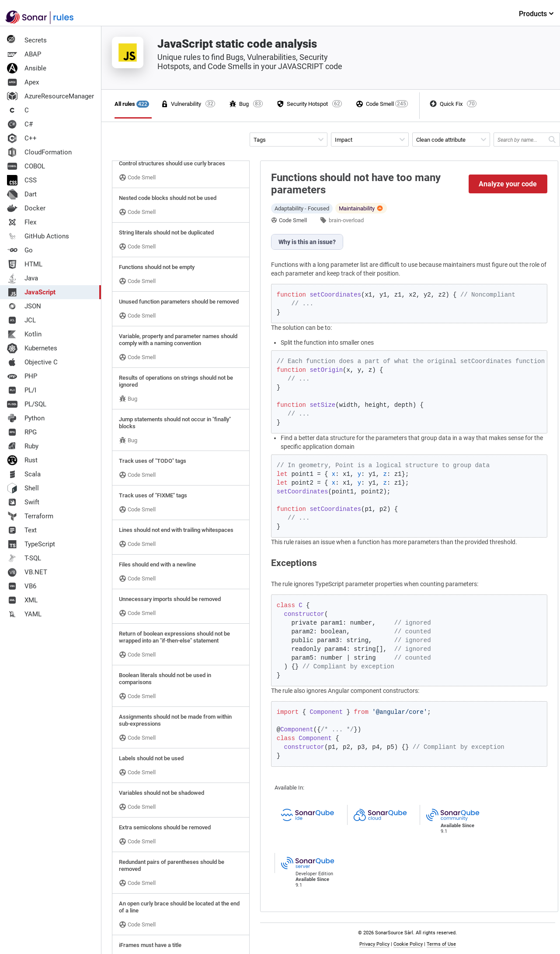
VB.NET (27, 572)
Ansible (27, 68)
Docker (26, 208)
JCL (21, 320)
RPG (22, 432)
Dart (22, 194)
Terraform (30, 516)
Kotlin (24, 334)
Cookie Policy (408, 944)
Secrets (27, 40)
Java (23, 278)
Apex (23, 82)
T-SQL (24, 558)
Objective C (32, 362)
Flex (22, 222)
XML (22, 600)
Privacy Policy (374, 944)
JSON (24, 306)
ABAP (24, 54)
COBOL (26, 166)
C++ (22, 138)
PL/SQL (27, 404)
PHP (22, 376)
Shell (23, 488)
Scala (24, 474)
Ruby (23, 446)
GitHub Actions (38, 236)
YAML (24, 614)
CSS (22, 180)
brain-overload (346, 220)
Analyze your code (508, 184)
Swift (23, 502)
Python (26, 418)
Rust (22, 460)
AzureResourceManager (50, 96)
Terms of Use (441, 944)
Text (22, 530)
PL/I (22, 390)
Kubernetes (32, 348)
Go (20, 250)
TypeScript (31, 544)
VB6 (22, 586)
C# (20, 124)
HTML (25, 264)
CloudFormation (39, 152)
